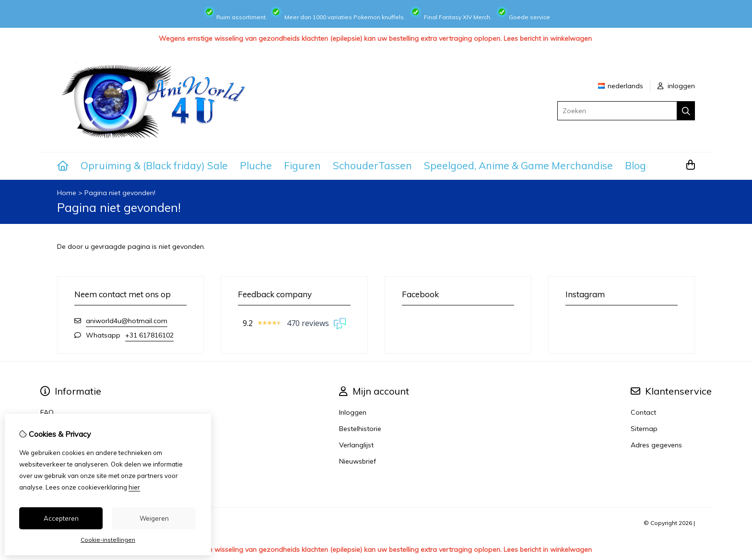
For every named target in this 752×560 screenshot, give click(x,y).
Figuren (302, 165)
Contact (643, 412)
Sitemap (644, 429)
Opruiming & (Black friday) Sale (154, 165)
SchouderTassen (372, 165)
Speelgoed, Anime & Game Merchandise (518, 165)
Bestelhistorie (360, 429)
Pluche (256, 165)
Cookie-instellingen (108, 540)
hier (134, 487)
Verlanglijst (356, 445)
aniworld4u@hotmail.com (127, 321)
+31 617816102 (149, 335)
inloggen (676, 86)
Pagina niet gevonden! (120, 193)
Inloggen (353, 412)
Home (67, 193)
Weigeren (154, 518)
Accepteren (61, 518)
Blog (635, 165)
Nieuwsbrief (358, 461)
